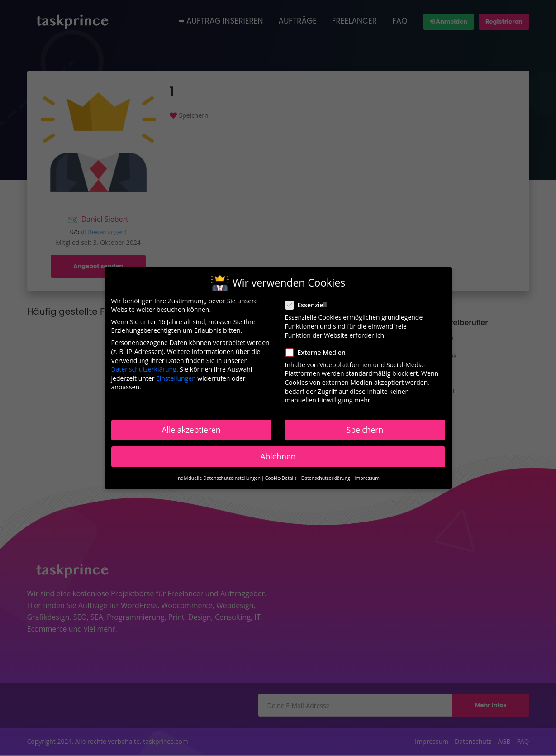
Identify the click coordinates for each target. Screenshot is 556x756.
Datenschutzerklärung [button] (326, 478)
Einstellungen (176, 378)
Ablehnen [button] (278, 456)
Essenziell (309, 305)
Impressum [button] (367, 478)
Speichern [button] (365, 430)
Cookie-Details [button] (281, 478)
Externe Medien (318, 352)
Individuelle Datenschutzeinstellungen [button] (219, 478)
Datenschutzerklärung (144, 369)
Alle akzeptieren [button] (191, 430)
